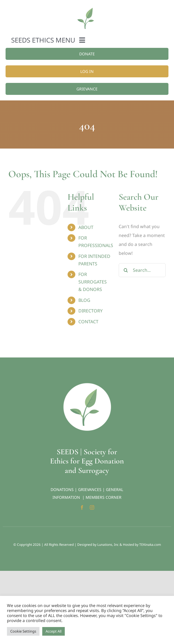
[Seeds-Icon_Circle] (87, 385)
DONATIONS (62, 489)
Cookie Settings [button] (23, 631)
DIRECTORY (90, 311)
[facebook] (82, 507)
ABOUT (86, 227)
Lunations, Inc (108, 545)
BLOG (84, 300)
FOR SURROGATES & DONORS (93, 282)
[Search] (126, 270)
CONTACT (88, 322)
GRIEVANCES (90, 489)
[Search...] (142, 270)
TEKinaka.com (150, 545)
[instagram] (92, 507)
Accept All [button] (54, 631)
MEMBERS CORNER (104, 497)
